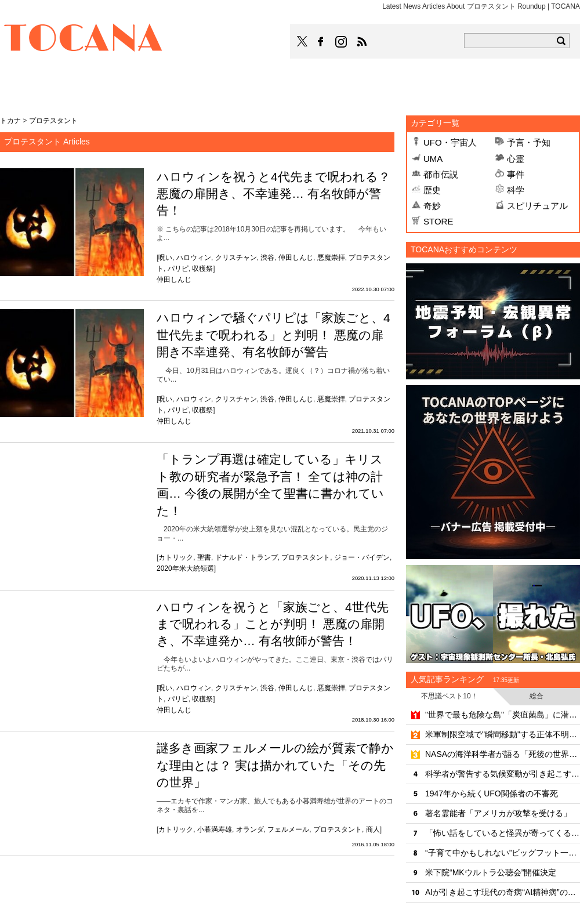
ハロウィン (194, 258)
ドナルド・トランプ (246, 557)
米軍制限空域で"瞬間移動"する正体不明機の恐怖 (503, 734)
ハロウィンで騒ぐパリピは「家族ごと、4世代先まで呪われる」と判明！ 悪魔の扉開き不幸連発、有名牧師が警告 (273, 335)
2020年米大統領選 (185, 568)
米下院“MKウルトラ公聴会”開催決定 (491, 872)
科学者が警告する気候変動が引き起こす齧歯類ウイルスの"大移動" (503, 774)
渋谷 (267, 258)
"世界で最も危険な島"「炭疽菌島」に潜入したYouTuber (503, 715)
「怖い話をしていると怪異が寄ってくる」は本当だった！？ (503, 833)
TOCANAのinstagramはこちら (342, 42)
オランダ (250, 829)
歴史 (432, 190)
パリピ (178, 269)
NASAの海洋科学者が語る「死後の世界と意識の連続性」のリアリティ (503, 754)
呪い (165, 258)
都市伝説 (441, 174)
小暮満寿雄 (215, 829)
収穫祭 (202, 269)
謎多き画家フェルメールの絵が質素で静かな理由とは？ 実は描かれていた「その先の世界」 (275, 765)
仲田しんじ (296, 258)
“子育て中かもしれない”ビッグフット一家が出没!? (503, 853)
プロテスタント (306, 557)
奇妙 (432, 206)
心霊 (516, 159)
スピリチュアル (537, 206)
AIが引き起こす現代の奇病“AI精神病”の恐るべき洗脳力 (503, 892)
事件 (516, 174)
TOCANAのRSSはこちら (362, 42)
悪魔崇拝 (331, 258)
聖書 (204, 557)
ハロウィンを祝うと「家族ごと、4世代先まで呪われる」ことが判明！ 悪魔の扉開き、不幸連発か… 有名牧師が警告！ (273, 624)
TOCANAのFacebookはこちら (321, 42)
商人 (373, 829)
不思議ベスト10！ (449, 696)
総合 (536, 696)
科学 (516, 190)
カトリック (176, 557)
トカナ (10, 121)
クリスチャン (236, 258)
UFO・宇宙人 (450, 142)
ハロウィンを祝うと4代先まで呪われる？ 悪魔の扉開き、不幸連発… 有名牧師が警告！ (273, 194)
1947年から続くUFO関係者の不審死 (492, 793)
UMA (433, 159)
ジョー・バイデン (362, 557)
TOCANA (84, 39)
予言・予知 (529, 142)
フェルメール (288, 829)
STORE (438, 221)
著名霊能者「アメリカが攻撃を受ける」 (498, 813)
